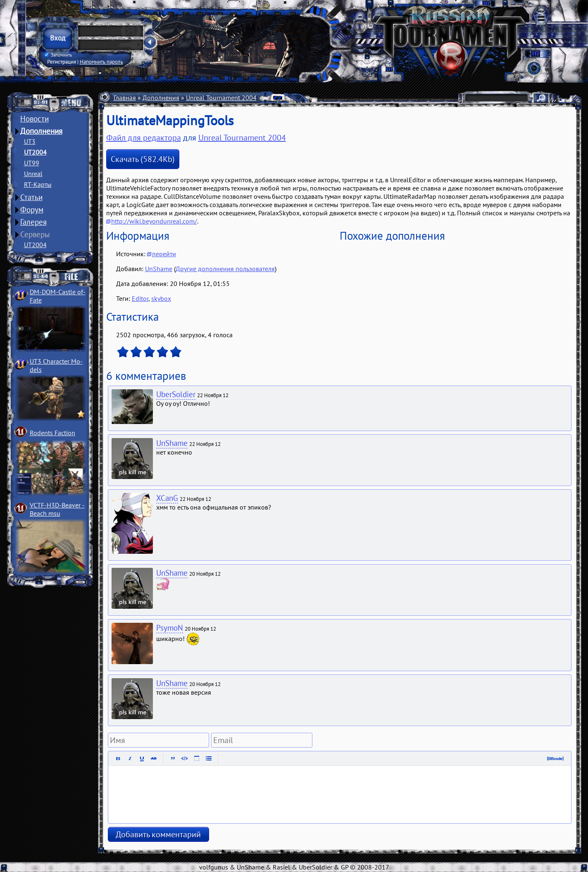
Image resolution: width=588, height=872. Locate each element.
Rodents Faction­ (52, 433)
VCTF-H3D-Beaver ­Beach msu (57, 509)
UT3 (30, 141)
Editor (140, 298)
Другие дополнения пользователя (225, 269)
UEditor (301, 98)
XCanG (167, 498)
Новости (35, 119)
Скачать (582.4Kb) (143, 159)
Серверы (35, 234)
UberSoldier (176, 394)
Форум (32, 210)
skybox (161, 298)
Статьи (31, 197)
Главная (125, 98)
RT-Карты (38, 184)
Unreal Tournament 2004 (221, 98)
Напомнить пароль (101, 62)
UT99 (32, 163)
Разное (273, 98)
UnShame (159, 269)
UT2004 (35, 152)
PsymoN (170, 628)
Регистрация (62, 62)
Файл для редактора (144, 138)
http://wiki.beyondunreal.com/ (154, 221)
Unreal (33, 174)
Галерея (33, 222)
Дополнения (41, 131)
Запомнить (58, 55)
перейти (164, 254)
